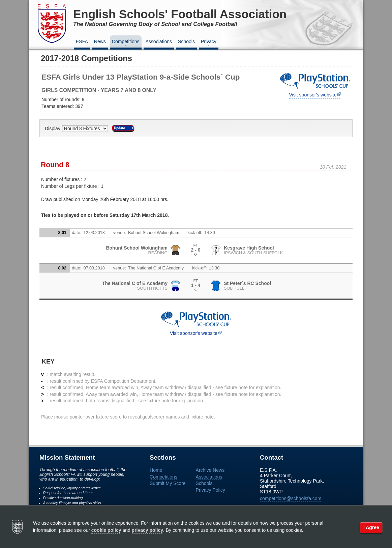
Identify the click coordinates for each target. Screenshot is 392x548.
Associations (159, 41)
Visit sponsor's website (313, 95)
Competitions (126, 44)
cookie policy (106, 530)
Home (156, 470)
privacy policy (147, 530)
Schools (186, 41)
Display (53, 128)
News (100, 41)
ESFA (82, 41)
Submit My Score (168, 483)
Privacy (209, 44)
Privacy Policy (210, 490)
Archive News (210, 470)
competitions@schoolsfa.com (291, 498)
